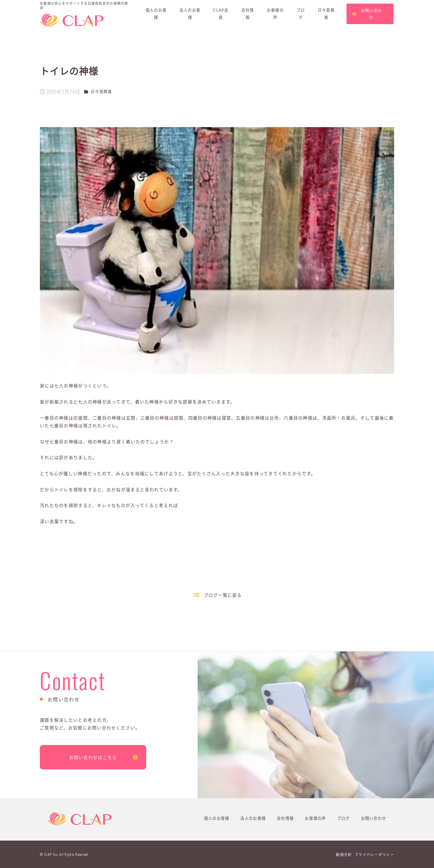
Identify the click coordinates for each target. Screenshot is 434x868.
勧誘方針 (344, 854)
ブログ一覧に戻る (223, 595)
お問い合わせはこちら (93, 757)
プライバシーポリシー (374, 854)
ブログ (343, 818)
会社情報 (285, 818)
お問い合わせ (374, 818)
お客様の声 (315, 818)
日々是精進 (101, 91)
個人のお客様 (217, 818)
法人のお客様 (253, 818)
